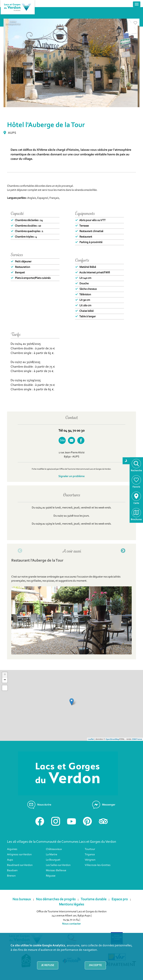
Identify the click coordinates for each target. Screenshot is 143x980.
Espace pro (120, 899)
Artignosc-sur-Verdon (19, 855)
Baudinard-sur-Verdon (20, 865)
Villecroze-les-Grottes (98, 865)
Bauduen (12, 871)
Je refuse (48, 965)
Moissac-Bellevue (56, 871)
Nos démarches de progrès (56, 899)
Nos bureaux (22, 899)
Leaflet (91, 739)
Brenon (11, 876)
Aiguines (12, 849)
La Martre (52, 855)
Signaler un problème (71, 476)
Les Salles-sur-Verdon (58, 865)
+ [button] (5, 675)
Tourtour (90, 849)
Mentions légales (71, 905)
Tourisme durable (94, 899)
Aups (10, 860)
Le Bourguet (53, 860)
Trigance (90, 855)
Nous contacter (71, 924)
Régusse (51, 876)
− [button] (5, 680)
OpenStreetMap (112, 739)
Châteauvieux (54, 849)
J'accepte (95, 965)
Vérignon (90, 860)
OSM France (137, 739)
